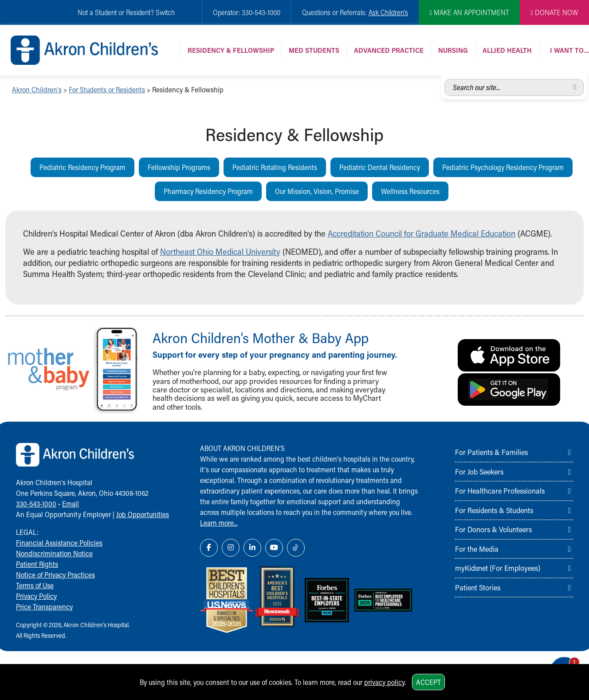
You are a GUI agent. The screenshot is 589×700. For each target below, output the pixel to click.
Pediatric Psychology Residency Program (503, 167)
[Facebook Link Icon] (209, 548)
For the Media (477, 549)
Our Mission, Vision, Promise (317, 191)
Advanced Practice (389, 50)
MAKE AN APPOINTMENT (469, 12)
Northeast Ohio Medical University (220, 251)
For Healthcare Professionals (500, 490)
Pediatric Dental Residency (380, 167)
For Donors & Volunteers (493, 529)
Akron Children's (37, 89)
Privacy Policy (36, 596)
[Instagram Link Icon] (231, 548)
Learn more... (219, 523)
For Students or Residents (107, 89)
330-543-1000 (36, 504)
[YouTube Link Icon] (274, 548)
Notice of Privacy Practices (55, 575)
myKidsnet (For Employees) (498, 568)
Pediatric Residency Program (82, 167)
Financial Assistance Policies (59, 543)
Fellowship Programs (179, 167)
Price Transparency (44, 607)
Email (71, 504)
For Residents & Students (494, 510)
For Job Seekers (479, 471)
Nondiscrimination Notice (54, 553)
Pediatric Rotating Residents (275, 167)
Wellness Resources (410, 191)
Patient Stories (478, 587)
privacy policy (384, 682)
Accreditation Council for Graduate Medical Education (422, 233)
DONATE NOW (554, 12)
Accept (428, 682)
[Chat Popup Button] (557, 661)
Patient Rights (37, 564)
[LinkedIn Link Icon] (252, 548)
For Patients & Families (491, 452)
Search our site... (445, 79)
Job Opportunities (143, 514)
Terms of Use (35, 585)
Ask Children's (388, 12)
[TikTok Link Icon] (296, 548)
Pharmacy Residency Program (208, 191)
